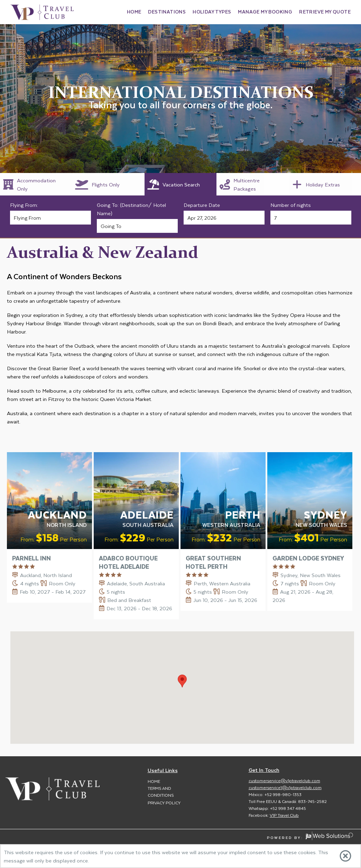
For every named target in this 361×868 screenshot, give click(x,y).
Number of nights (291, 205)
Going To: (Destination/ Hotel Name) (131, 209)
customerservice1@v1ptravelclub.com (285, 787)
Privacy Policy (164, 803)
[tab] (36, 184)
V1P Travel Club (284, 815)
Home (154, 781)
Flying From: (24, 205)
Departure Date (202, 205)
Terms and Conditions (161, 792)
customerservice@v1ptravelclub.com (284, 780)
